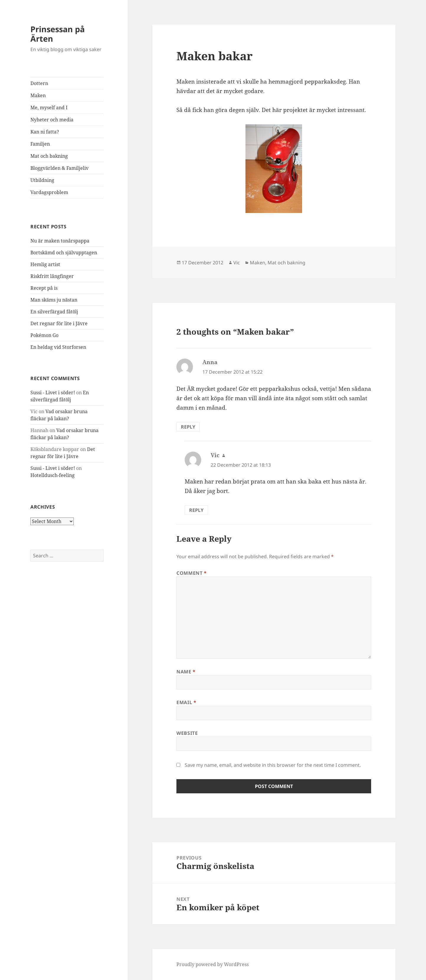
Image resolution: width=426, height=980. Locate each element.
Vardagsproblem (49, 192)
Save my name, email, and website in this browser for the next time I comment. (273, 765)
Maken (38, 95)
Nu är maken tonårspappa (60, 241)
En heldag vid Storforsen (58, 347)
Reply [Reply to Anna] (188, 427)
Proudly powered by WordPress (213, 964)
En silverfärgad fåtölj (54, 312)
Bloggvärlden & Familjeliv (59, 168)
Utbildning (42, 180)
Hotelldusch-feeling (53, 475)
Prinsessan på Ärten (58, 34)
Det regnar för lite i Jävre (59, 323)
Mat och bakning (49, 156)
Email (186, 702)
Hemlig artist (45, 264)
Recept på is (44, 288)
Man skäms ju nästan (54, 300)
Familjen (40, 144)
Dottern (39, 83)
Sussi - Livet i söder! (53, 393)
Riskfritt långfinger (52, 276)
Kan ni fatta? (45, 132)
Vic (237, 263)
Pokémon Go (44, 335)
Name (186, 672)
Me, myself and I (49, 108)
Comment (192, 573)
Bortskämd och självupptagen (64, 253)
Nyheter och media (52, 120)
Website (187, 733)
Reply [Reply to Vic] (196, 510)
